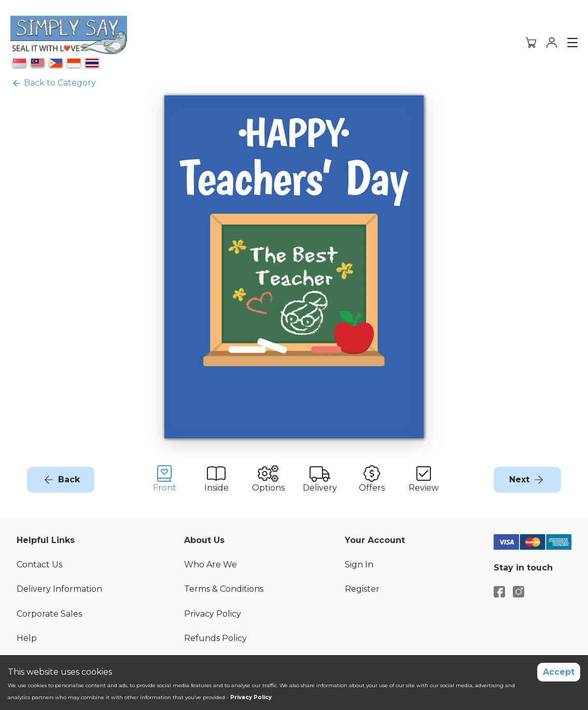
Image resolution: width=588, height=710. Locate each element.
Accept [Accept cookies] (559, 672)
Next (519, 479)
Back (69, 479)
